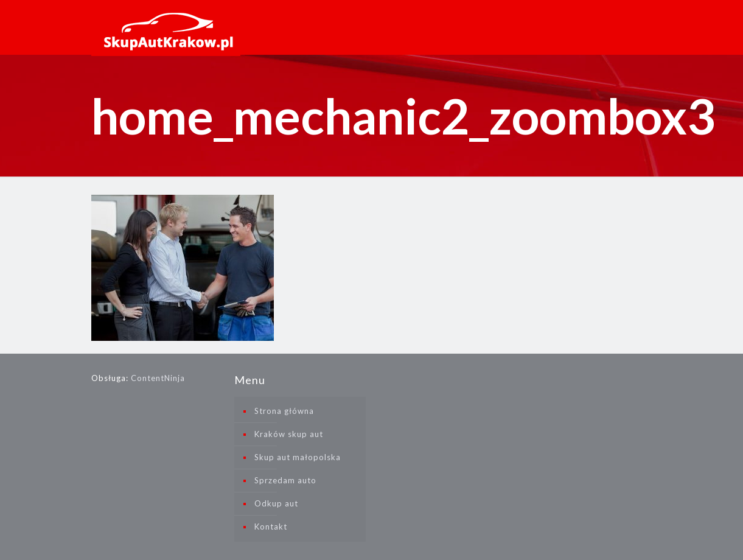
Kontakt (271, 527)
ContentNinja (158, 378)
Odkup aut (276, 503)
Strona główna (284, 411)
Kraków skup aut (289, 434)
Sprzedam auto (285, 480)
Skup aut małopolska (298, 457)
